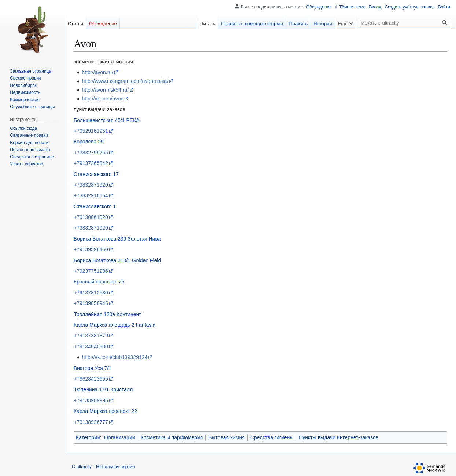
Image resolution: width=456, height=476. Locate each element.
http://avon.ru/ (98, 72)
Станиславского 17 (96, 174)
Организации (120, 437)
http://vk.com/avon (103, 99)
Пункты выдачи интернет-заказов (339, 437)
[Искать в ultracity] (404, 23)
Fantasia (146, 325)
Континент (129, 314)
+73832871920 (91, 185)
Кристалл (122, 389)
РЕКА (133, 120)
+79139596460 (91, 249)
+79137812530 (91, 293)
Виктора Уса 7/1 (93, 368)
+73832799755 (91, 153)
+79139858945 (91, 303)
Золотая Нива (144, 239)
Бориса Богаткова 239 (100, 239)
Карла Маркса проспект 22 (105, 411)
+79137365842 (91, 163)
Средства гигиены (272, 437)
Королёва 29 (89, 142)
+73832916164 (91, 195)
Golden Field (146, 260)
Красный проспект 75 (99, 282)
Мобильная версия (115, 467)
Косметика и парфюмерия (172, 437)
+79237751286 (91, 271)
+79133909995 (91, 400)
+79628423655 (91, 379)
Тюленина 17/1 (91, 389)
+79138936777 (91, 422)
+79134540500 (91, 347)
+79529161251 (91, 131)
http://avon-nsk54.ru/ (105, 90)
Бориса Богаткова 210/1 (102, 260)
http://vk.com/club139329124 (115, 357)
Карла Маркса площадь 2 (104, 325)
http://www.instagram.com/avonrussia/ (125, 81)
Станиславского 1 (95, 206)
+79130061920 (91, 217)
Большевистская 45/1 (99, 120)
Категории (88, 437)
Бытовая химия (227, 437)
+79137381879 (91, 336)
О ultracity (82, 467)
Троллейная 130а (94, 314)
